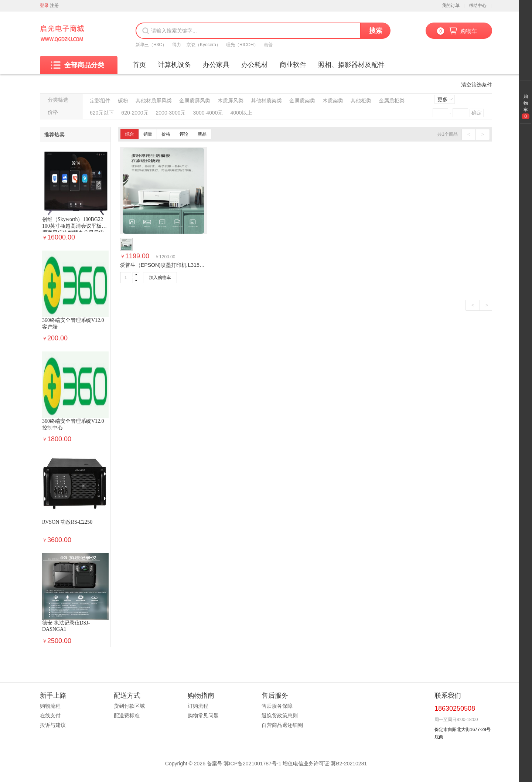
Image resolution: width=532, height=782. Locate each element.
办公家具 (216, 65)
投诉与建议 (53, 725)
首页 (139, 65)
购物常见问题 (203, 715)
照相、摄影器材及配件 (351, 65)
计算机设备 (174, 65)
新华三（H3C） (151, 45)
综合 (130, 134)
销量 (148, 134)
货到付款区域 (129, 706)
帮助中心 (478, 6)
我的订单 (451, 6)
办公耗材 (255, 65)
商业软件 (293, 65)
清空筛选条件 (477, 85)
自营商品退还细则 (282, 725)
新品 (202, 134)
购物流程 (50, 706)
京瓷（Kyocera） (204, 45)
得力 (177, 45)
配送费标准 (127, 715)
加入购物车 (160, 278)
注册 (54, 6)
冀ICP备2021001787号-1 (253, 764)
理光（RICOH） (242, 45)
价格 (166, 134)
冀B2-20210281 (349, 764)
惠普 (268, 45)
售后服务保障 (277, 706)
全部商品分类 (78, 65)
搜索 (376, 31)
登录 (44, 6)
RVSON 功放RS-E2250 (67, 522)
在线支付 (50, 715)
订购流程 (198, 706)
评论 (184, 134)
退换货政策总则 (280, 715)
